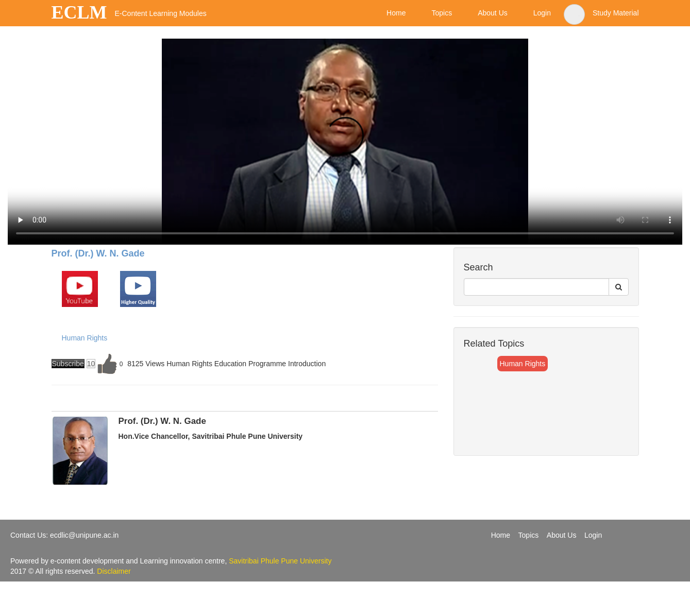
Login (593, 535)
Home (501, 535)
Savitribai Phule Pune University (280, 561)
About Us (562, 535)
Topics (529, 535)
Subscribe (68, 364)
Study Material (616, 13)
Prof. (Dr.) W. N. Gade (98, 253)
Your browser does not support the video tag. (345, 142)
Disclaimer (114, 571)
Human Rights (85, 338)
